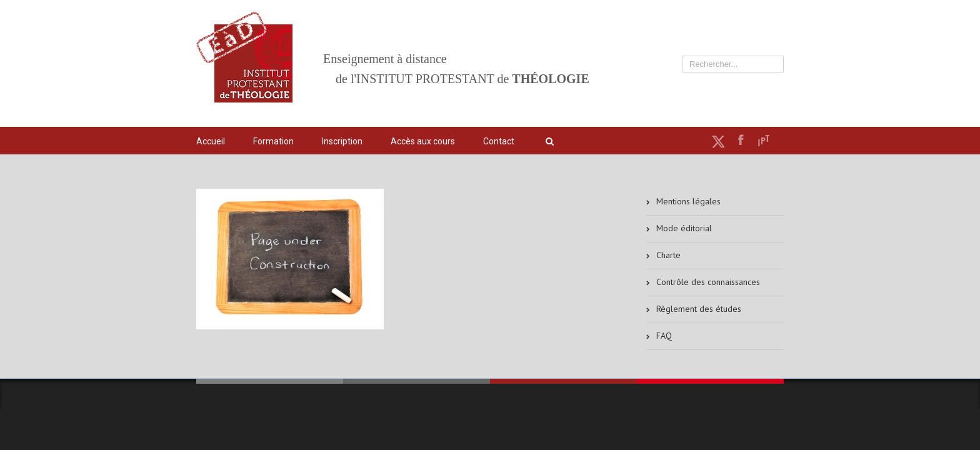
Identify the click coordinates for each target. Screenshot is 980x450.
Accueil (211, 141)
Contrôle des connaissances (708, 282)
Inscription (342, 141)
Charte (668, 255)
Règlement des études (699, 309)
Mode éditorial (684, 228)
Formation (273, 141)
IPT (764, 141)
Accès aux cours (423, 141)
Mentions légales (688, 201)
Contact (499, 141)
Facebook (741, 140)
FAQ (664, 336)
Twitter (718, 141)
